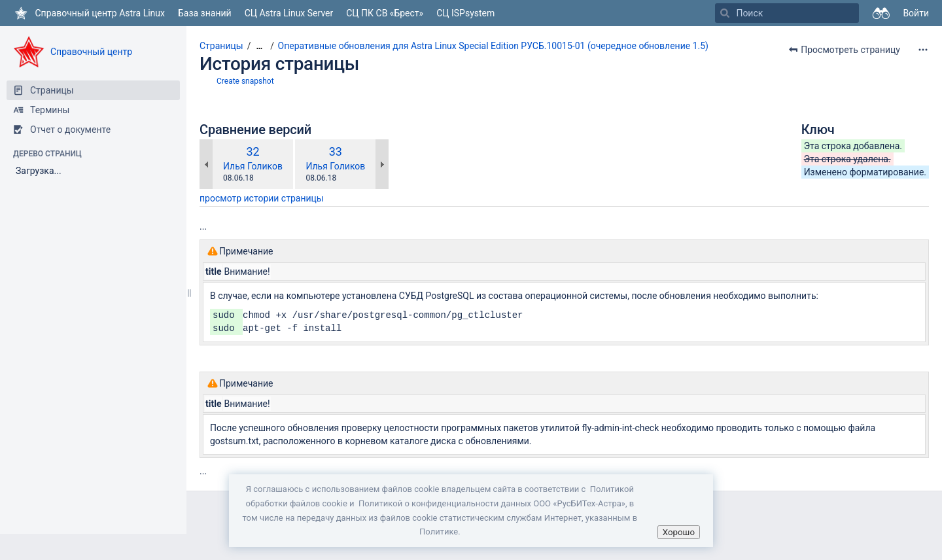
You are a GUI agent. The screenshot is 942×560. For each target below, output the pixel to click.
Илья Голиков (253, 166)
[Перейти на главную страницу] (89, 13)
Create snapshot (245, 81)
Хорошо (679, 532)
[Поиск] (725, 13)
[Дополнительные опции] (923, 50)
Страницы (221, 46)
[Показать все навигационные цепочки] (259, 46)
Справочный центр (91, 52)
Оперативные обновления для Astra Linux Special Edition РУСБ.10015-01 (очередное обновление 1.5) (493, 46)
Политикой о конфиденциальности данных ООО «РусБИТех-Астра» (492, 503)
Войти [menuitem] (916, 13)
